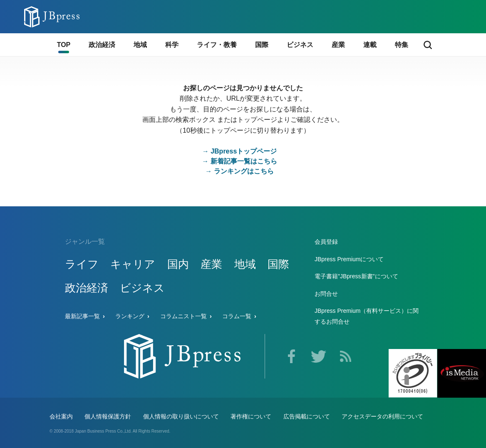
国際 (278, 264)
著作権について (251, 416)
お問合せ (326, 294)
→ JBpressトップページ (240, 151)
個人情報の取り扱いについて (181, 416)
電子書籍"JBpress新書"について (356, 276)
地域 (245, 264)
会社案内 (61, 416)
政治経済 (87, 288)
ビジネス (142, 288)
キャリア (133, 264)
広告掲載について (307, 416)
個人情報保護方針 (108, 416)
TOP (64, 45)
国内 (178, 264)
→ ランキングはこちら (239, 171)
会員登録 (326, 242)
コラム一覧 (237, 316)
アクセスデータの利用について (382, 416)
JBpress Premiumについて (349, 259)
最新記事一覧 (82, 316)
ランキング (130, 316)
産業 (211, 264)
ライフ (82, 264)
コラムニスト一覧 (183, 316)
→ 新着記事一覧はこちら (239, 161)
